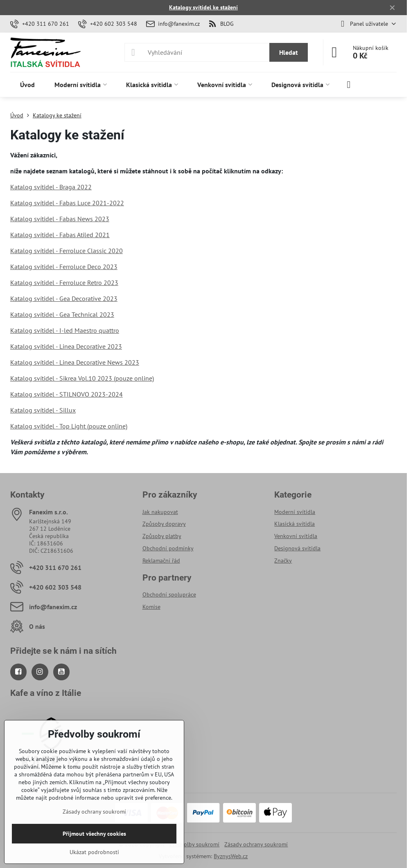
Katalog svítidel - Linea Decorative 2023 (66, 346)
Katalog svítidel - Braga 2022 (51, 187)
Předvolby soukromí (194, 844)
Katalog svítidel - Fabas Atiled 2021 (60, 235)
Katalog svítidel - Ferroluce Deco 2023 (64, 267)
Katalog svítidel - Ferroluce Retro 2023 (64, 283)
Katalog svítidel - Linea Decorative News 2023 (75, 362)
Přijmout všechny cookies (94, 834)
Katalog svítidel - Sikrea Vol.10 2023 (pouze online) (82, 378)
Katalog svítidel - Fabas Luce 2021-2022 (67, 203)
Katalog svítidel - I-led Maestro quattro (65, 330)
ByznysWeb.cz (231, 856)
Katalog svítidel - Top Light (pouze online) (69, 426)
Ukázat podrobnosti (94, 852)
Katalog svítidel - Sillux (43, 410)
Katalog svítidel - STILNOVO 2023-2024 (67, 394)
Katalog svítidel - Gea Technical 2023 (62, 314)
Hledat (289, 52)
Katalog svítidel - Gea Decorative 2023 (64, 298)
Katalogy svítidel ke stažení (203, 7)
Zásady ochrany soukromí (256, 844)
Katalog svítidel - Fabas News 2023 (60, 219)
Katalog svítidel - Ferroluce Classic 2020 (67, 251)
